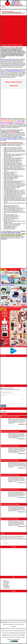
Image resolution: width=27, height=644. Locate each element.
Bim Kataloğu (11, 537)
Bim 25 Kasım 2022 (19, 537)
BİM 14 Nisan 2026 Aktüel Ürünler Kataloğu (10, 417)
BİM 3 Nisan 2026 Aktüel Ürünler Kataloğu (10, 490)
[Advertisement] (13, 30)
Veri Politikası (6, 582)
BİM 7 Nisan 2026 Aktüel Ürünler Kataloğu (10, 461)
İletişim (5, 580)
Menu (3, 8)
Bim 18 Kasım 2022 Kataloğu (14, 536)
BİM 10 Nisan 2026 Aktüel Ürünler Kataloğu (10, 431)
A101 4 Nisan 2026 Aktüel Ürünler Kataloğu (10, 475)
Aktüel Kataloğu (16, 639)
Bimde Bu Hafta (4, 536)
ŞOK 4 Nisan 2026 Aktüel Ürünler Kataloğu (10, 519)
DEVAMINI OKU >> (22, 424)
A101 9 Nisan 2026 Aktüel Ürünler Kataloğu (10, 446)
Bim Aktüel (23, 536)
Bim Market (5, 537)
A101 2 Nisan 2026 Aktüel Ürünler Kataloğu (10, 504)
